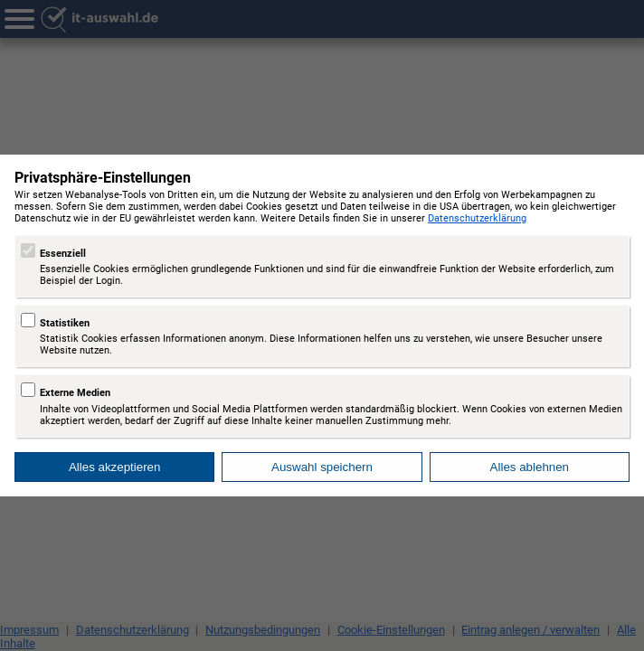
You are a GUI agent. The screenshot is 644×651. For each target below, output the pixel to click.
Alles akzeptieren (115, 467)
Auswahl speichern (322, 467)
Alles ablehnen (530, 467)
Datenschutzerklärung (477, 218)
